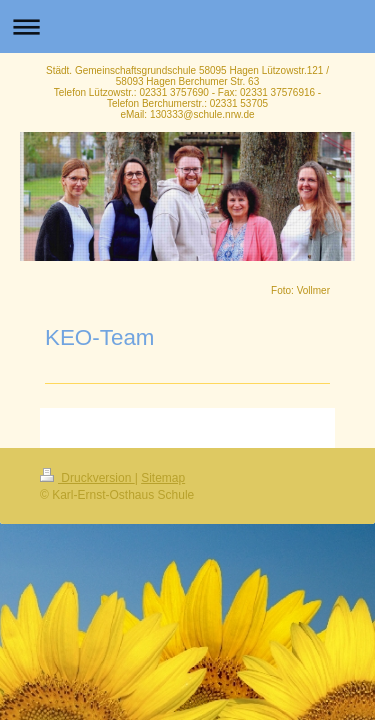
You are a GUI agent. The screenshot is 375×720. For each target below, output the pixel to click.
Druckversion (87, 478)
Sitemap (163, 478)
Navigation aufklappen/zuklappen (187, 26)
